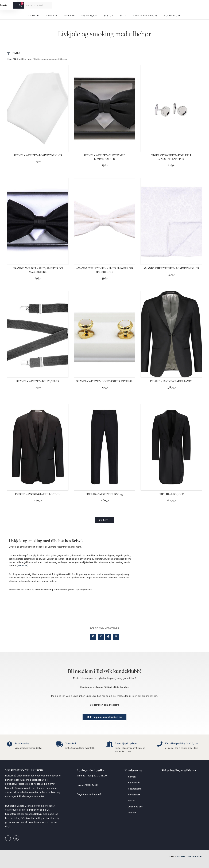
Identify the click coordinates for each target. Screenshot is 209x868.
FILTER (16, 53)
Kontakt (132, 777)
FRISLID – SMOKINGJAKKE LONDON (38, 494)
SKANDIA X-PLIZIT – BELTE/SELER (38, 381)
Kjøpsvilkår (134, 783)
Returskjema (135, 789)
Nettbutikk (19, 59)
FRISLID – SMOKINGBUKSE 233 (104, 494)
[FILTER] (8, 54)
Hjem (10, 59)
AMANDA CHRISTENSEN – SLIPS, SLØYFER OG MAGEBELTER (104, 270)
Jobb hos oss (135, 807)
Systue (132, 800)
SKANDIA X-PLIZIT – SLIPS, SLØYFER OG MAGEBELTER (38, 270)
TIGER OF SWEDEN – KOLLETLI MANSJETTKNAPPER (171, 157)
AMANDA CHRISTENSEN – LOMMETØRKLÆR (171, 268)
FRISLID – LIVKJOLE (171, 494)
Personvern (134, 795)
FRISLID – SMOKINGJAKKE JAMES (171, 381)
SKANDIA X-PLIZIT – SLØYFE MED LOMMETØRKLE (104, 157)
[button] (104, 520)
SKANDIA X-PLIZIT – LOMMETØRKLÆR (38, 155)
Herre (29, 59)
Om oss (132, 812)
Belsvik (181, 856)
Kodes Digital (195, 856)
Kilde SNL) (23, 566)
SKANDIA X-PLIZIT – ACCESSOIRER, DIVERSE (104, 381)
